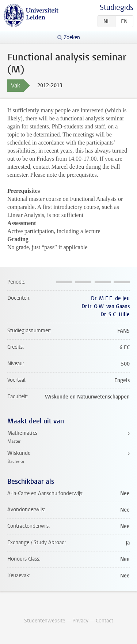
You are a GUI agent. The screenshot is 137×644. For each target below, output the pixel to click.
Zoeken (72, 38)
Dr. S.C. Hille (115, 314)
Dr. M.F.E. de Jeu (110, 298)
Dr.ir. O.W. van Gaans (106, 306)
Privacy (80, 621)
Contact (104, 621)
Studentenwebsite (45, 621)
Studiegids (117, 8)
